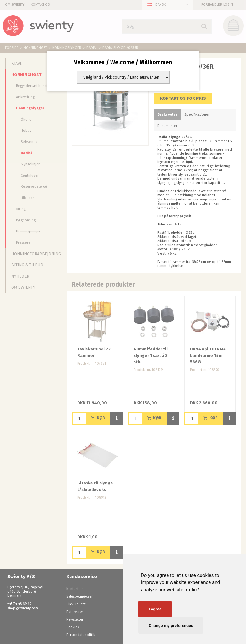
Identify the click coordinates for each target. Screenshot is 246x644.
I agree (155, 609)
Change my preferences (171, 626)
